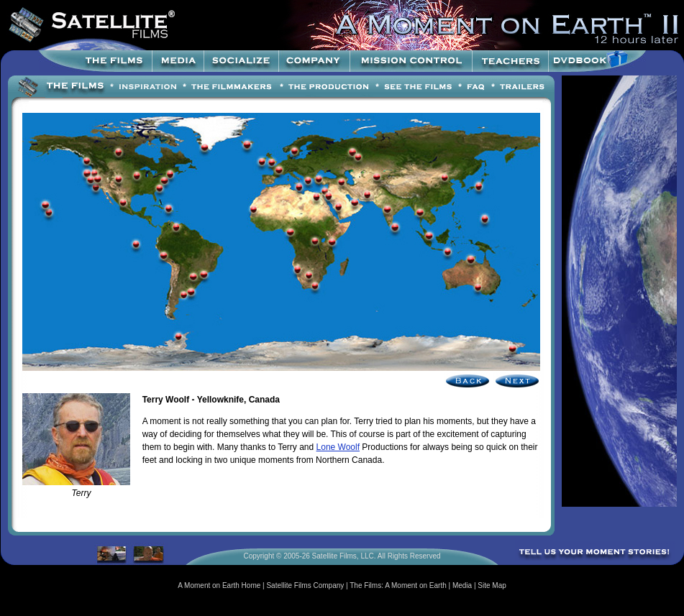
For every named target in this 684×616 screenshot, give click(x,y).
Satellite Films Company (305, 585)
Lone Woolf (338, 447)
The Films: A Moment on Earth (398, 585)
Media (462, 585)
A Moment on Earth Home (219, 585)
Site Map (492, 585)
